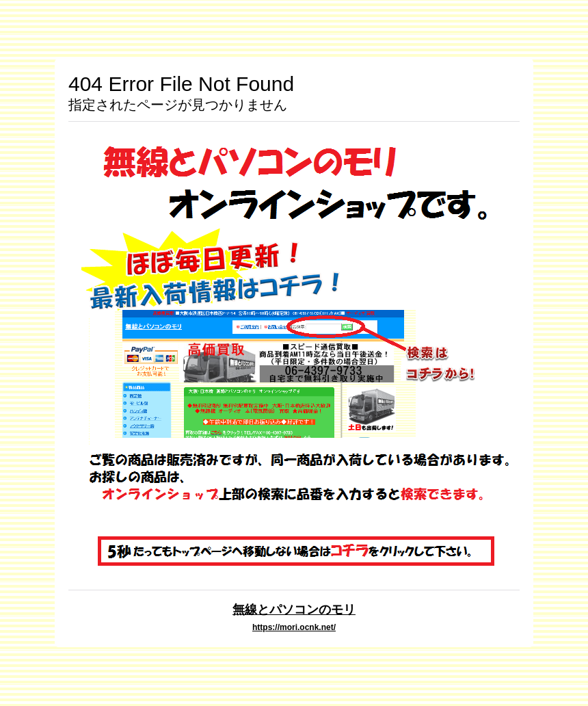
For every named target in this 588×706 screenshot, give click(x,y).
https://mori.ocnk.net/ (294, 627)
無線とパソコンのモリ (294, 609)
